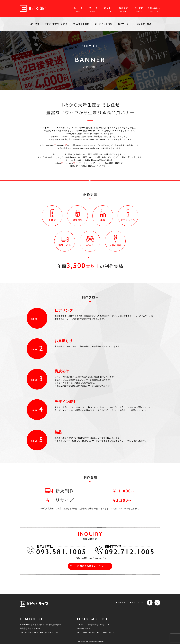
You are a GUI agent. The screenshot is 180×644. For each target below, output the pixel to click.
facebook (50, 145)
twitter (61, 145)
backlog (69, 163)
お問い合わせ (137, 602)
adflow (58, 163)
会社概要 (122, 602)
